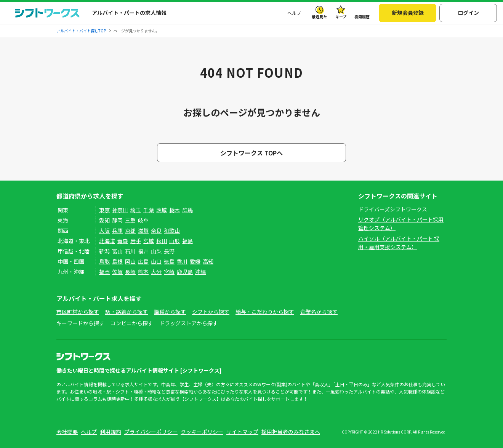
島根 (117, 261)
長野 (169, 251)
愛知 (104, 220)
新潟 (104, 251)
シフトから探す (211, 312)
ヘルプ (294, 13)
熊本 (143, 272)
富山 (117, 251)
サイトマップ (242, 432)
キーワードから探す (80, 323)
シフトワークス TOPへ (251, 153)
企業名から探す (319, 312)
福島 (187, 241)
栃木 (175, 210)
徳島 (169, 261)
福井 (143, 251)
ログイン (468, 13)
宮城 (149, 241)
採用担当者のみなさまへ (291, 432)
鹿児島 (185, 272)
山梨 (156, 251)
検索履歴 (362, 17)
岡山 (130, 261)
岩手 (136, 241)
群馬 (187, 210)
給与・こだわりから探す (265, 312)
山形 (175, 241)
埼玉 (136, 210)
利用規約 (111, 432)
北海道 (107, 241)
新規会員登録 (408, 13)
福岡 (104, 272)
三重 (130, 220)
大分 (156, 272)
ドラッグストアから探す (189, 323)
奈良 (156, 230)
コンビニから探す (132, 323)
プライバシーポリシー (151, 432)
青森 (123, 241)
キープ (341, 17)
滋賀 (143, 230)
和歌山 (172, 230)
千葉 (149, 210)
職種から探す (170, 312)
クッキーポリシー (202, 432)
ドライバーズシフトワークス (393, 209)
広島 (143, 261)
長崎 (130, 272)
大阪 (104, 230)
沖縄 (200, 272)
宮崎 (169, 272)
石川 (130, 251)
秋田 (162, 241)
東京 (104, 210)
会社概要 (67, 432)
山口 (156, 261)
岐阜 (143, 220)
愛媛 (195, 261)
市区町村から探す (78, 312)
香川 (182, 261)
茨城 (162, 210)
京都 (130, 230)
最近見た (319, 17)
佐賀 (117, 272)
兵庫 (117, 230)
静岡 (117, 220)
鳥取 (104, 261)
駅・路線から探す (127, 312)
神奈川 (120, 210)
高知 (208, 261)
